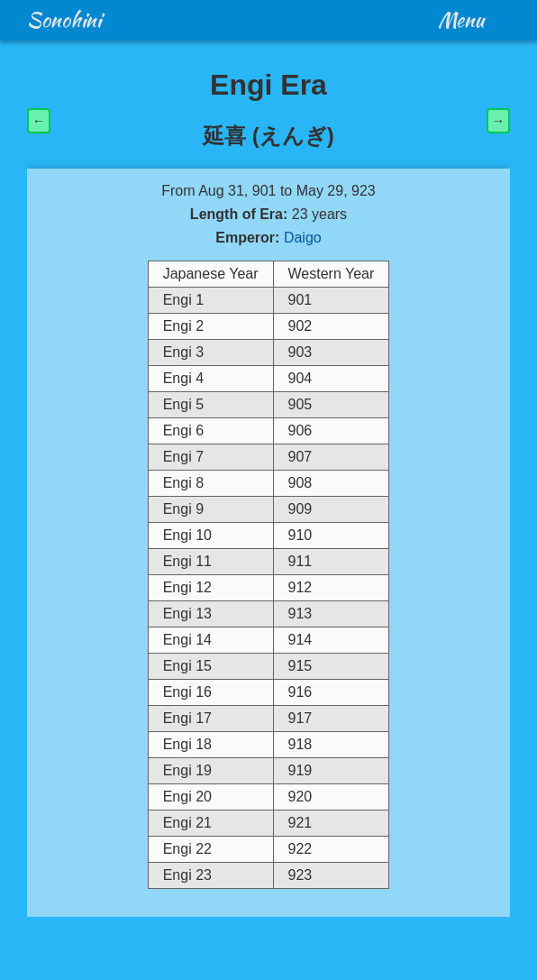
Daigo (303, 238)
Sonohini (64, 20)
